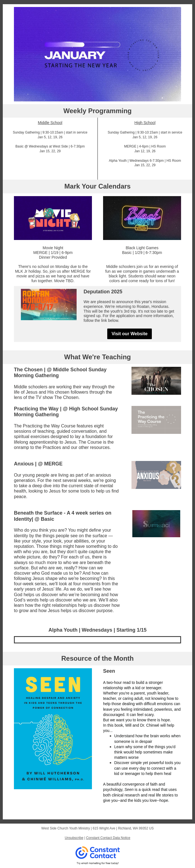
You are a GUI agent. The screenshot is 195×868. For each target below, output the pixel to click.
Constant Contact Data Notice (108, 838)
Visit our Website (129, 334)
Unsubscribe (74, 838)
